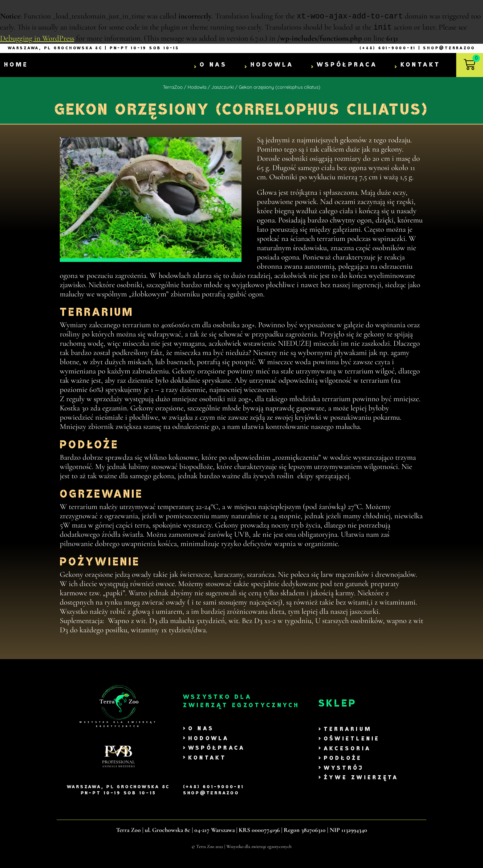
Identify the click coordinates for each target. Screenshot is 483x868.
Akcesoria (347, 749)
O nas (213, 65)
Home (16, 65)
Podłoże (343, 759)
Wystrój (344, 769)
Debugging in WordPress (37, 39)
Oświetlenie (352, 739)
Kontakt (421, 65)
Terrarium (348, 730)
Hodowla (272, 65)
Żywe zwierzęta (361, 778)
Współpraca (347, 65)
